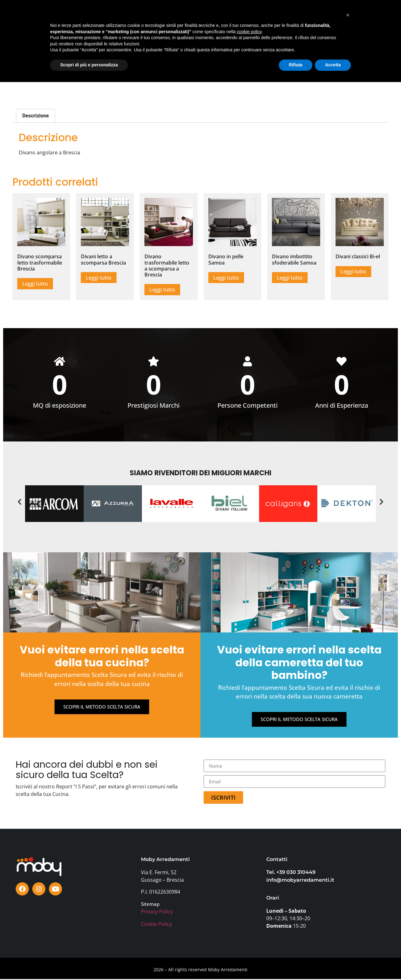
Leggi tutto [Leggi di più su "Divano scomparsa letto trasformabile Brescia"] (35, 284)
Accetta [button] (333, 963)
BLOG (219, 18)
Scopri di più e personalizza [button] (89, 963)
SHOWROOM (95, 18)
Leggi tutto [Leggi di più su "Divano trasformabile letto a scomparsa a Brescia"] (162, 290)
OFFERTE (152, 18)
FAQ (307, 18)
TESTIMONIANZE (188, 18)
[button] (20, 502)
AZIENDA (284, 18)
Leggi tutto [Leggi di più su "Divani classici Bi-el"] (353, 271)
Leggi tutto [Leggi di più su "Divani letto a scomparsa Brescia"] (99, 278)
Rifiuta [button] (296, 963)
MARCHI (126, 18)
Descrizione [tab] (36, 116)
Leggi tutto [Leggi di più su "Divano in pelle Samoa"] (226, 278)
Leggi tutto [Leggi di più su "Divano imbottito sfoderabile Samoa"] (290, 278)
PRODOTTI (62, 18)
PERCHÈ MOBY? (250, 18)
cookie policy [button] (249, 930)
